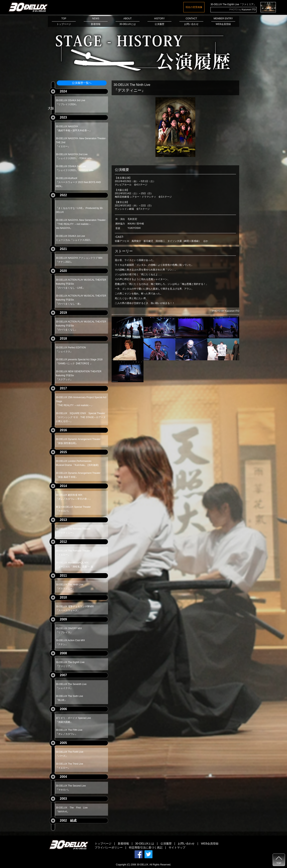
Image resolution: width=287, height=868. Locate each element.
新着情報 (123, 844)
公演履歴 (166, 844)
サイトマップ (177, 847)
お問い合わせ (186, 844)
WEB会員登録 (210, 844)
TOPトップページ (64, 21)
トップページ (103, 844)
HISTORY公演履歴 (159, 21)
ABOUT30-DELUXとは (128, 21)
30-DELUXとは (145, 844)
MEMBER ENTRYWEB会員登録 (223, 21)
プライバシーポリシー (109, 847)
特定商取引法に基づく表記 (146, 847)
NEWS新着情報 (96, 21)
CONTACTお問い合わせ (191, 21)
